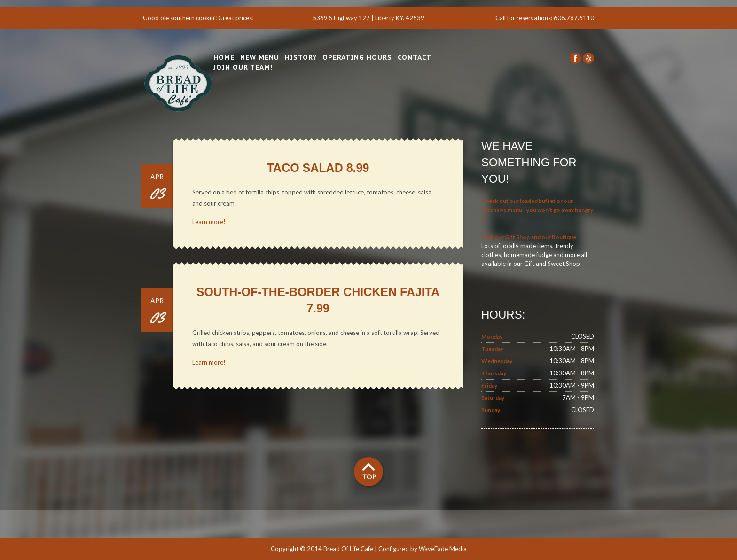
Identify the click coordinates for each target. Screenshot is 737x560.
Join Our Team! (243, 67)
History (301, 57)
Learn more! (209, 222)
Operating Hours (357, 57)
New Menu (260, 57)
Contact (415, 57)
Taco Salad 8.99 (318, 168)
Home (224, 57)
